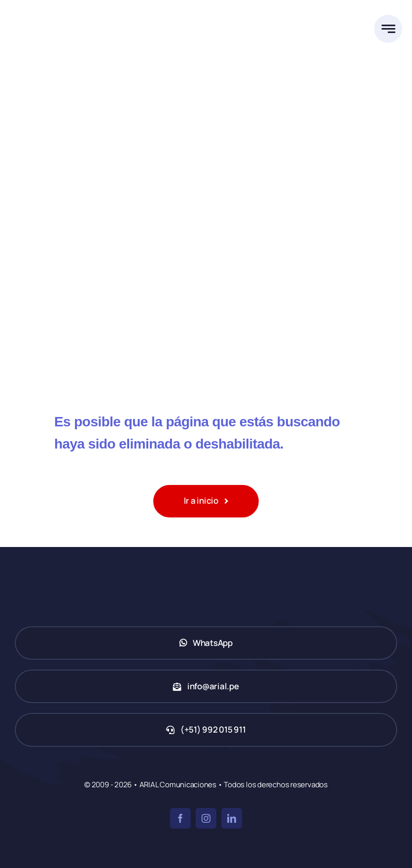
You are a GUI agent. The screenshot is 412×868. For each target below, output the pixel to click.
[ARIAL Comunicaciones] (62, 9)
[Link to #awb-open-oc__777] (388, 29)
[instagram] (206, 818)
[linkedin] (232, 818)
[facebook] (180, 818)
